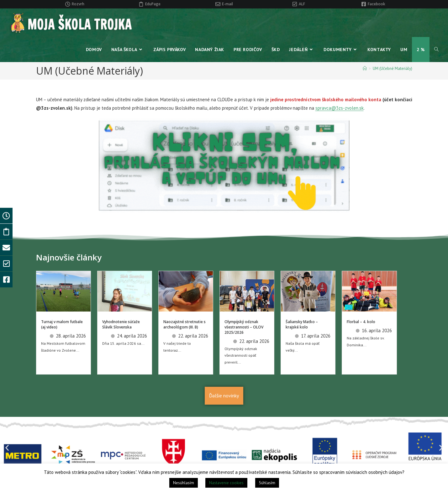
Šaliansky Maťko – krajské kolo (302, 324)
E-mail (227, 4)
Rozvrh (78, 4)
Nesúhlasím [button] (184, 483)
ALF (302, 4)
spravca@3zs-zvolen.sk (340, 108)
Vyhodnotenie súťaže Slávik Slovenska (121, 324)
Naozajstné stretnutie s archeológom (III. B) (184, 324)
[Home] (365, 68)
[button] (7, 448)
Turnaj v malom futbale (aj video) (62, 324)
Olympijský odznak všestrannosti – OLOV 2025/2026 (244, 327)
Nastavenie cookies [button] (226, 483)
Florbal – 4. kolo (361, 322)
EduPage (153, 4)
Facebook (377, 4)
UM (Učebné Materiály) (393, 68)
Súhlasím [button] (267, 483)
